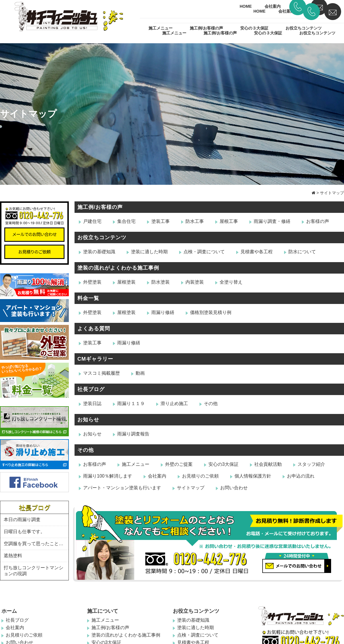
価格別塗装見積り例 (211, 312)
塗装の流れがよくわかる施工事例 (118, 268)
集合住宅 (126, 221)
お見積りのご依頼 (200, 476)
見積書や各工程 (257, 252)
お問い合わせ (234, 488)
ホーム (9, 611)
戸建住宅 (92, 221)
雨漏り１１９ (131, 404)
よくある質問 (94, 329)
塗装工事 (161, 221)
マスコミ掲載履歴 (101, 373)
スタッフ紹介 (311, 464)
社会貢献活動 (268, 464)
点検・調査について (204, 252)
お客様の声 (318, 221)
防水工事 (195, 221)
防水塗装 (161, 282)
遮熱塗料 (13, 556)
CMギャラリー (95, 359)
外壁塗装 (92, 282)
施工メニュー (174, 33)
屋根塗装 (126, 282)
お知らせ (88, 420)
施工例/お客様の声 (220, 33)
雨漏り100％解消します (108, 476)
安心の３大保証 (268, 33)
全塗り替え (231, 282)
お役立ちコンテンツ (317, 33)
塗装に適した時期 (149, 252)
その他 (211, 404)
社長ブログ (91, 389)
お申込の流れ (301, 476)
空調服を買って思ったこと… (34, 544)
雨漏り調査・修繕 (272, 221)
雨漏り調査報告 (133, 434)
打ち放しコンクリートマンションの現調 (34, 571)
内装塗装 (195, 282)
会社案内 (286, 11)
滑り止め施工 (174, 404)
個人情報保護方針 (253, 476)
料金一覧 (88, 298)
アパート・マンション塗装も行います (122, 488)
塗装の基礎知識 (99, 252)
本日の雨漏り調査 (22, 520)
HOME (259, 11)
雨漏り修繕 (163, 312)
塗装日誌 (92, 404)
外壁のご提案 (179, 464)
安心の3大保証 (223, 464)
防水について (302, 252)
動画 (140, 373)
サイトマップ (191, 488)
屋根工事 (229, 221)
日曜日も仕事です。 (24, 532)
